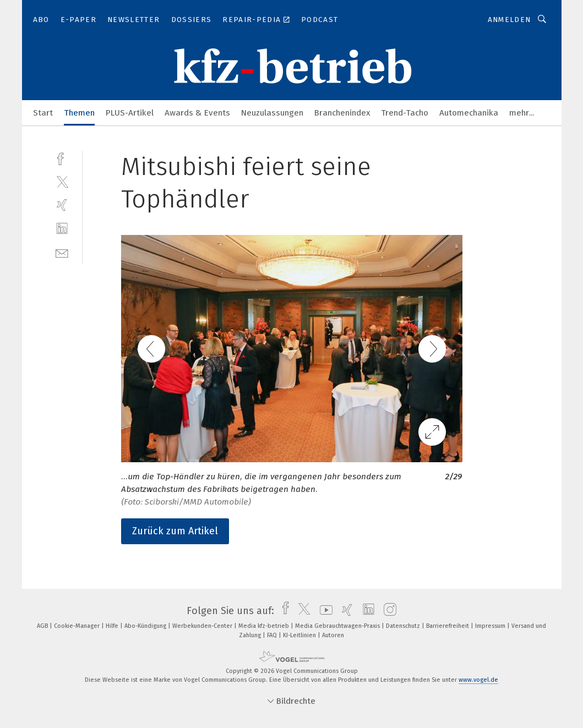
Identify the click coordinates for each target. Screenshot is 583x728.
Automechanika (469, 113)
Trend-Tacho (405, 113)
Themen (79, 113)
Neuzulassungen (272, 113)
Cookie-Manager (78, 626)
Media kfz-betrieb (265, 626)
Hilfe (113, 626)
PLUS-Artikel (130, 113)
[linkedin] (62, 229)
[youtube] (323, 611)
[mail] (62, 252)
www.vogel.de (478, 680)
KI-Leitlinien (300, 635)
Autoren (333, 635)
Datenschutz (404, 626)
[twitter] (62, 181)
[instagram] (387, 611)
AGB (43, 626)
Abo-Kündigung (146, 626)
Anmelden (510, 20)
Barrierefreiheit (448, 626)
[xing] (62, 205)
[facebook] (62, 158)
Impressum (491, 626)
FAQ (273, 635)
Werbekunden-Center (203, 626)
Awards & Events (197, 113)
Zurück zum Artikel (175, 531)
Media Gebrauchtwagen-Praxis (338, 626)
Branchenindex (342, 113)
